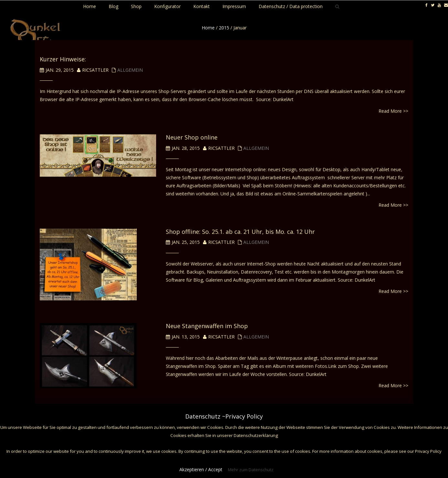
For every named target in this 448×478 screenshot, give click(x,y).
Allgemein (130, 70)
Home (208, 28)
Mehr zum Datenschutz (251, 470)
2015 (224, 28)
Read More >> (393, 111)
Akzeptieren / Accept (201, 469)
